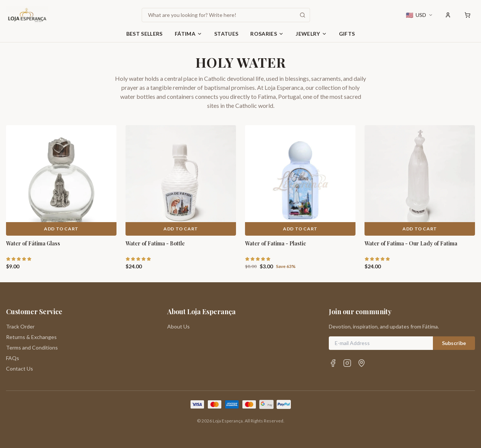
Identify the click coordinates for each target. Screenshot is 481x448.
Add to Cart (61, 229)
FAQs (13, 358)
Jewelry (311, 34)
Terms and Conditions (32, 347)
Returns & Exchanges (31, 337)
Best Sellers (144, 34)
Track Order (20, 326)
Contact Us (20, 369)
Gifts (347, 34)
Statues (226, 34)
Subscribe (454, 343)
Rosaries (267, 34)
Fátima (188, 34)
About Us (178, 326)
